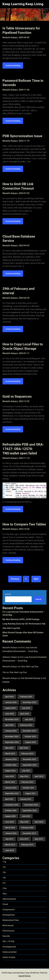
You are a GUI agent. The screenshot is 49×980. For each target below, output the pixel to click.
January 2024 (11, 731)
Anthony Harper (10, 657)
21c (4, 883)
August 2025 (10, 708)
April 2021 (9, 799)
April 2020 (39, 822)
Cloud (5, 904)
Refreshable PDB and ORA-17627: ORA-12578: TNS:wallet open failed (23, 449)
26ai (5, 894)
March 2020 (10, 828)
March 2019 (10, 845)
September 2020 (30, 810)
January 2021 (26, 799)
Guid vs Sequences (17, 396)
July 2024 (29, 719)
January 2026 (11, 702)
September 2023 (12, 742)
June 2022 (9, 776)
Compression (9, 910)
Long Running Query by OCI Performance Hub (24, 624)
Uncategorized (9, 947)
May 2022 (24, 776)
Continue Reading (13, 65)
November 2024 (12, 719)
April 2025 (24, 714)
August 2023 (30, 742)
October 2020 (11, 810)
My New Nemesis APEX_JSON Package (21, 619)
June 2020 (9, 822)
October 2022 (11, 765)
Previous (15, 579)
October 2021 (28, 788)
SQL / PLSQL (9, 941)
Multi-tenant (8, 925)
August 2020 (10, 816)
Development (9, 915)
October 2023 (30, 736)
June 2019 (24, 839)
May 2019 (39, 839)
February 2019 (27, 845)
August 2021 (30, 793)
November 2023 (12, 736)
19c (4, 878)
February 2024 (26, 725)
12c (4, 867)
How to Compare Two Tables (24, 524)
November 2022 (29, 759)
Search (8, 594)
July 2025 (26, 708)
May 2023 (9, 748)
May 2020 (24, 822)
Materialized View (11, 920)
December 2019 (29, 833)
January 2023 (11, 759)
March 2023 (10, 754)
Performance (8, 931)
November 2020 (31, 805)
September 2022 (30, 765)
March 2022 (10, 782)
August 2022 (10, 771)
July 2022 (26, 771)
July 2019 (9, 839)
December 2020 (12, 805)
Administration (9, 899)
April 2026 (9, 697)
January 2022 (11, 788)
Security (6, 936)
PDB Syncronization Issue (22, 136)
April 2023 (24, 748)
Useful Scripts (9, 957)
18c (4, 872)
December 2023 (29, 731)
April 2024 (9, 725)
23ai (5, 888)
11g (4, 862)
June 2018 (9, 850)
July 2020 (26, 816)
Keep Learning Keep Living (23, 4)
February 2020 (27, 828)
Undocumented (9, 952)
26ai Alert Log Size (11, 628)
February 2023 (27, 754)
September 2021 (12, 793)
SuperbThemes (24, 976)
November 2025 (29, 702)
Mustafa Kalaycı (10, 648)
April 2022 (39, 776)
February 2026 (26, 697)
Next (36, 579)
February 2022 (27, 782)
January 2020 (11, 833)
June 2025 (9, 714)
